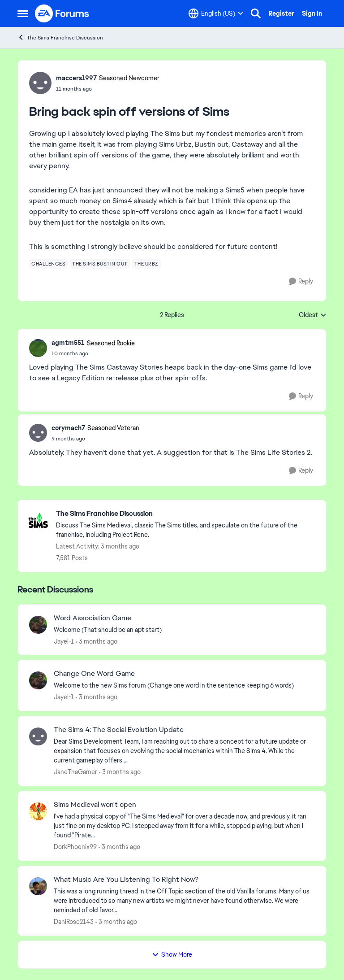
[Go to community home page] (62, 13)
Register (281, 13)
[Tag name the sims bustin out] (100, 264)
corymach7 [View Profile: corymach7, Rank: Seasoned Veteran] (68, 428)
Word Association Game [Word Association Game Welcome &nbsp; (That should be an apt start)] (92, 618)
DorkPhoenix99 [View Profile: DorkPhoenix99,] (75, 847)
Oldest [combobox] (313, 315)
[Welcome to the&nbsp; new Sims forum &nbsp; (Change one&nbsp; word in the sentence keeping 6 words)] (184, 686)
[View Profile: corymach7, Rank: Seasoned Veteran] (38, 433)
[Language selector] (216, 13)
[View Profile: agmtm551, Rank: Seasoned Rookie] (38, 348)
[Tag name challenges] (48, 264)
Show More (172, 954)
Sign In (312, 13)
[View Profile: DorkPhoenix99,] (38, 811)
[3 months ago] (97, 641)
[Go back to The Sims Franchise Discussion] (187, 514)
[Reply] (301, 281)
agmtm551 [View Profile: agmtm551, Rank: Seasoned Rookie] (68, 343)
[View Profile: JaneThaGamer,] (38, 736)
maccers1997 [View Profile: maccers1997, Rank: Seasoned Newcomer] (76, 78)
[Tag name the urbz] (146, 264)
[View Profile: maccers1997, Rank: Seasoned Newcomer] (40, 83)
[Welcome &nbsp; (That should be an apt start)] (184, 629)
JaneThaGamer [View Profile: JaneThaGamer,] (75, 772)
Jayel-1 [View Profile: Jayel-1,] (64, 641)
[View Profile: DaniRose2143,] (38, 886)
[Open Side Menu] (23, 13)
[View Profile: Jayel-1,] (38, 625)
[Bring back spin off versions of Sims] (93, 353)
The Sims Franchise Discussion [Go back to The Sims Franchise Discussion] (60, 37)
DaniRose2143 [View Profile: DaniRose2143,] (74, 922)
